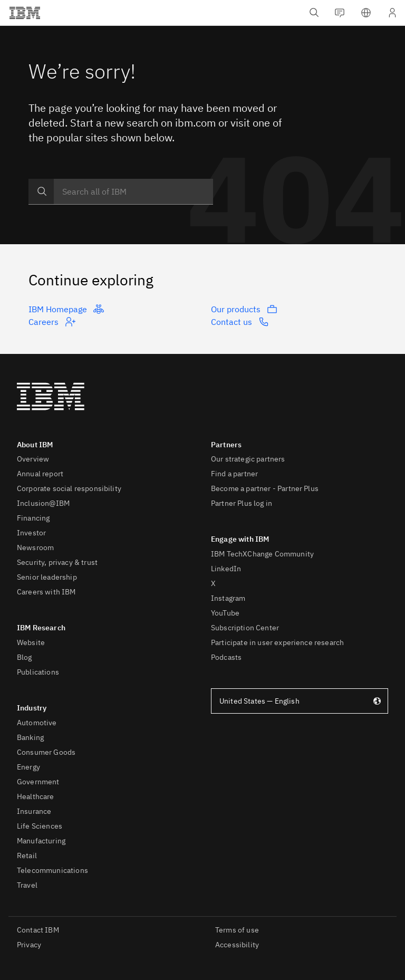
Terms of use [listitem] (237, 930)
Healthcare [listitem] (36, 796)
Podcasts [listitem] (226, 657)
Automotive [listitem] (37, 723)
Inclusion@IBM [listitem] (43, 503)
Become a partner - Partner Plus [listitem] (265, 488)
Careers (52, 322)
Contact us (240, 322)
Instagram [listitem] (228, 598)
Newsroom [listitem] (35, 547)
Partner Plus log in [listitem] (242, 503)
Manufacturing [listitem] (41, 841)
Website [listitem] (31, 642)
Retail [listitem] (27, 856)
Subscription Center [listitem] (245, 628)
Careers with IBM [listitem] (46, 592)
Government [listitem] (38, 782)
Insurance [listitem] (34, 811)
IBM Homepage (66, 309)
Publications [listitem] (38, 672)
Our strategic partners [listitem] (248, 459)
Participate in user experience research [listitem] (277, 642)
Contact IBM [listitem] (38, 930)
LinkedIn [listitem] (226, 569)
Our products (244, 309)
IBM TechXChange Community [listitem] (262, 554)
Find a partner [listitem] (234, 474)
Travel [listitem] (27, 885)
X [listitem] (213, 583)
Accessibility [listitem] (237, 945)
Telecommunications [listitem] (52, 870)
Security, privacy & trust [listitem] (57, 562)
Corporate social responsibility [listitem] (69, 488)
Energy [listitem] (28, 767)
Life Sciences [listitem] (40, 826)
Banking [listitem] (30, 737)
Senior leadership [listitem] (47, 577)
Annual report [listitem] (40, 474)
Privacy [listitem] (29, 945)
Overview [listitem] (33, 459)
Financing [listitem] (33, 518)
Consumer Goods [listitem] (46, 752)
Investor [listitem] (31, 533)
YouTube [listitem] (225, 613)
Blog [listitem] (25, 657)
